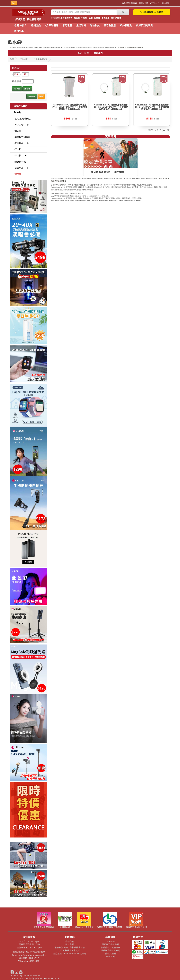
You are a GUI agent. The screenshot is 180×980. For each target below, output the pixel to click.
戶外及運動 (126, 25)
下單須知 (110, 941)
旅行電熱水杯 (66, 18)
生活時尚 (81, 25)
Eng (14, 3)
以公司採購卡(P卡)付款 (70, 950)
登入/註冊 (165, 3)
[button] (28, 125)
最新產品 (36, 25)
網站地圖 (110, 956)
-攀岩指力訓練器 (22, 137)
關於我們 (70, 944)
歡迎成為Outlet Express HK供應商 (70, 953)
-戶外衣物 (19, 125)
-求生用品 (19, 143)
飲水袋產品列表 (40, 59)
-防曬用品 (19, 168)
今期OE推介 (20, 25)
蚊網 (91, 18)
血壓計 (97, 18)
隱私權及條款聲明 (110, 944)
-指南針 (18, 131)
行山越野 (24, 59)
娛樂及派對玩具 (144, 25)
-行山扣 (18, 149)
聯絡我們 (98, 53)
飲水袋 (17, 112)
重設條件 (32, 97)
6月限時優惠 (52, 25)
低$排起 (17, 89)
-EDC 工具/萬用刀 (23, 119)
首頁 (12, 59)
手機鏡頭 (105, 18)
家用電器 (67, 25)
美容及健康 (110, 25)
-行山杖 (18, 156)
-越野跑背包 (20, 162)
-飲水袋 (18, 174)
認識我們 (20, 19)
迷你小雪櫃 (116, 18)
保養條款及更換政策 (110, 947)
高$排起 (27, 89)
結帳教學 (144, 3)
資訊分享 (19, 31)
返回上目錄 (83, 53)
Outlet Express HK (32, 975)
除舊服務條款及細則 (110, 950)
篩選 (41, 97)
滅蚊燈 (77, 18)
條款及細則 (110, 953)
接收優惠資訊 (34, 19)
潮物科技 (95, 25)
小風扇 (84, 18)
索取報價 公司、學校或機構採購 (70, 947)
